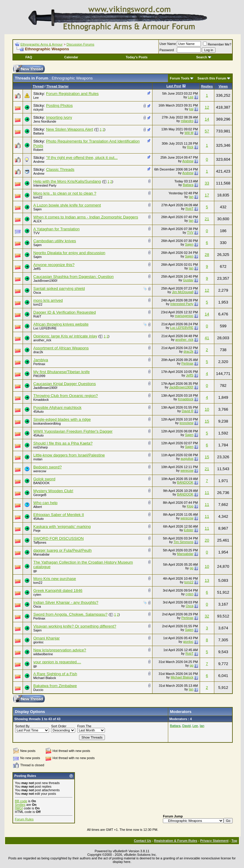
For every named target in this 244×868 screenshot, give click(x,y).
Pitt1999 (39, 376)
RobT (189, 209)
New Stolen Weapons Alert (70, 129)
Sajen (37, 209)
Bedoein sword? (48, 467)
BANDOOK (41, 483)
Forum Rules (24, 819)
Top (234, 841)
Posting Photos (59, 105)
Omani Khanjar (47, 638)
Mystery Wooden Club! (53, 491)
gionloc (38, 642)
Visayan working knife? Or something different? (75, 626)
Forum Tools (180, 78)
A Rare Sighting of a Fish (55, 674)
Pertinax (39, 364)
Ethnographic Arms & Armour (42, 44)
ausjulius (187, 459)
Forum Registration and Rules (72, 94)
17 (207, 195)
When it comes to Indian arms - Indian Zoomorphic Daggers (86, 217)
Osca (37, 293)
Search (204, 57)
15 (207, 421)
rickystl (38, 110)
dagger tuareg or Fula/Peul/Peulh (62, 550)
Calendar (71, 57)
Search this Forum (212, 78)
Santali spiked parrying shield (59, 288)
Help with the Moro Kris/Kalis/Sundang (67, 181)
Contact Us (142, 841)
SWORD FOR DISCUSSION (59, 538)
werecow (40, 471)
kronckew (186, 423)
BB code (21, 801)
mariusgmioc (184, 316)
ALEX (37, 221)
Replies (207, 86)
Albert (38, 507)
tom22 (38, 197)
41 (207, 338)
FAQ (29, 57)
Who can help (45, 503)
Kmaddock (41, 400)
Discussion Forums (81, 44)
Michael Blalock (45, 678)
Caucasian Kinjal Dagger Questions (64, 384)
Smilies (20, 805)
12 (207, 107)
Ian (191, 197)
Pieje (37, 531)
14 (207, 119)
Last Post (174, 86)
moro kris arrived (48, 300)
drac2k (38, 352)
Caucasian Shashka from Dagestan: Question (73, 277)
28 (207, 255)
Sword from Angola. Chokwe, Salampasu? (70, 614)
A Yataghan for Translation (56, 229)
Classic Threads (60, 169)
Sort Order (59, 726)
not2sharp (41, 447)
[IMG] (19, 808)
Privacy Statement (214, 841)
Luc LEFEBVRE (45, 328)
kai (191, 109)
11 (207, 493)
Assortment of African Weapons (61, 348)
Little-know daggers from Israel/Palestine (69, 455)
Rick (190, 147)
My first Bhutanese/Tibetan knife (62, 372)
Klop (190, 506)
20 (207, 540)
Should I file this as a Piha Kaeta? (63, 443)
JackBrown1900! (45, 281)
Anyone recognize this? (54, 265)
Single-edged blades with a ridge (62, 419)
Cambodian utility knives (55, 241)
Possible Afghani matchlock (57, 408)
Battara (38, 133)
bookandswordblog (47, 423)
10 (207, 409)
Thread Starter (58, 86)
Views (223, 86)
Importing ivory (59, 117)
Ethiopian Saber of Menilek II (59, 515)
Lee (36, 98)
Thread (38, 86)
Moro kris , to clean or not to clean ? (65, 193)
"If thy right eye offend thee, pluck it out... (82, 158)
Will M (189, 133)
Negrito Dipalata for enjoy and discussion (69, 253)
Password (167, 50)
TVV (36, 233)
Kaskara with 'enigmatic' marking (62, 527)
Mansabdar (41, 554)
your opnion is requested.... (57, 662)
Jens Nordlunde (45, 121)
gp (35, 571)
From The (84, 726)
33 (207, 183)
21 (207, 219)
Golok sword (44, 479)
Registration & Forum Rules (175, 841)
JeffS (37, 269)
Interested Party (45, 185)
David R (187, 411)
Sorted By (22, 726)
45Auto (38, 412)
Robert (38, 150)
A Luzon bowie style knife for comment (67, 205)
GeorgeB (40, 495)
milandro (187, 121)
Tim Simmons (184, 542)
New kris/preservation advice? (60, 650)
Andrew (39, 162)
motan (38, 459)
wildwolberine (43, 654)
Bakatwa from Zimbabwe (55, 686)
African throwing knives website (61, 324)
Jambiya (41, 360)
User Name (168, 44)
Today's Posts (137, 57)
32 (207, 616)
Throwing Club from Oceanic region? (66, 396)
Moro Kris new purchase (55, 579)
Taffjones (40, 542)
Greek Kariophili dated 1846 (58, 591)
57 (207, 131)
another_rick (42, 340)
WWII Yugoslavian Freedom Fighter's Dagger (73, 431)
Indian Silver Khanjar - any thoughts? (66, 602)
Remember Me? (217, 44)
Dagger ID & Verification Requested (64, 312)
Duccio (38, 690)
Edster (189, 530)
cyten (37, 595)
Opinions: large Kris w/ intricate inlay (65, 336)
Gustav (188, 280)
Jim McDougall (182, 292)
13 (207, 580)
